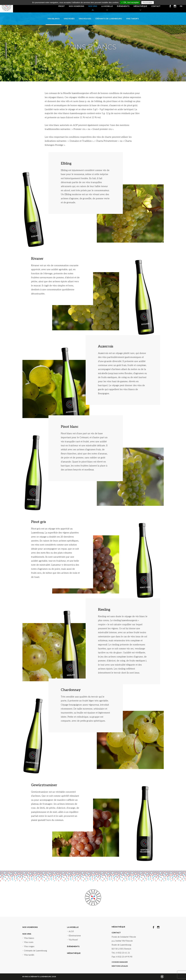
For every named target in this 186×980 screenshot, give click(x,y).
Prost (62, 6)
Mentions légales (120, 966)
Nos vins (93, 6)
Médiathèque (140, 6)
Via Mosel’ (73, 940)
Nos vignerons (77, 6)
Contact (156, 6)
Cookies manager (120, 962)
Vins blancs (53, 19)
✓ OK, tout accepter (130, 2)
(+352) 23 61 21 (123, 953)
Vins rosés (69, 19)
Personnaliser (148, 3)
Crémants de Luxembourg (109, 19)
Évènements (123, 6)
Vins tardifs (132, 19)
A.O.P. (71, 931)
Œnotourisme (75, 936)
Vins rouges (85, 19)
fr (181, 6)
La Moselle (107, 6)
